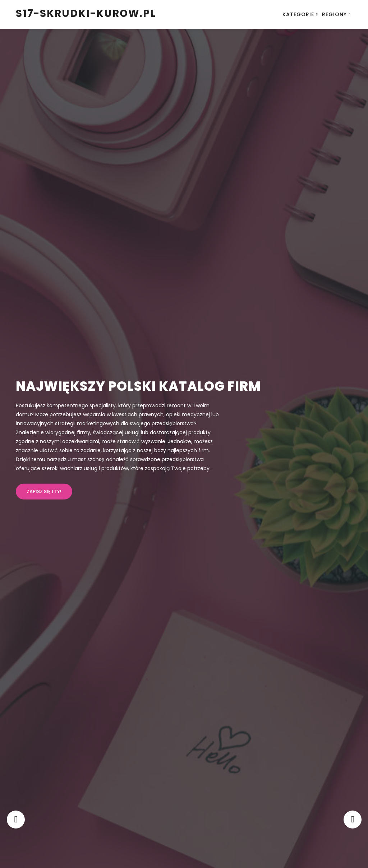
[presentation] (17, 820)
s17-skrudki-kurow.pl (86, 13)
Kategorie (298, 14)
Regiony (334, 14)
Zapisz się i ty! (44, 491)
